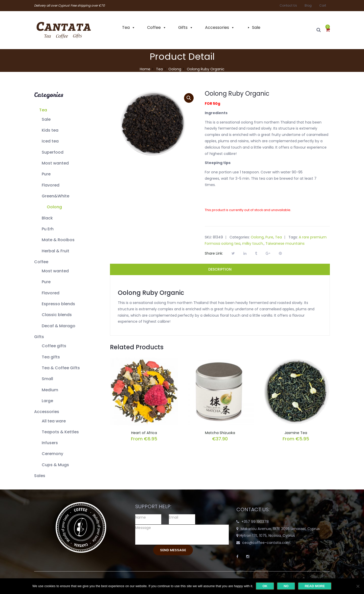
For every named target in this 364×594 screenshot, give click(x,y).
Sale (256, 27)
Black (47, 218)
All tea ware (54, 421)
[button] (328, 30)
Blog (308, 5)
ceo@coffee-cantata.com (266, 543)
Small (47, 379)
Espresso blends (58, 304)
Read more (315, 586)
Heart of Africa (144, 433)
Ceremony (52, 454)
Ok (265, 586)
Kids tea (50, 130)
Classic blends (57, 315)
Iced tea (50, 141)
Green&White (55, 196)
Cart (323, 5)
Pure (46, 174)
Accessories (217, 27)
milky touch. (253, 243)
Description (220, 269)
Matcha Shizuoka (220, 433)
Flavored (51, 185)
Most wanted (55, 163)
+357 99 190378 (255, 522)
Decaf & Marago (59, 326)
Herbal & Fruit (55, 251)
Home (145, 69)
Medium (50, 390)
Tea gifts (51, 357)
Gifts (183, 27)
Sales (40, 476)
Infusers (50, 443)
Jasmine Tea (296, 433)
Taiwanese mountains (285, 243)
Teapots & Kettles (60, 432)
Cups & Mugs (55, 465)
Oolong (175, 69)
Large (47, 401)
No (286, 586)
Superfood (53, 152)
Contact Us (288, 5)
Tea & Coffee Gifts (61, 368)
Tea (126, 27)
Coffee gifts (54, 346)
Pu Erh (48, 229)
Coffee (154, 27)
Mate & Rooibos (58, 240)
